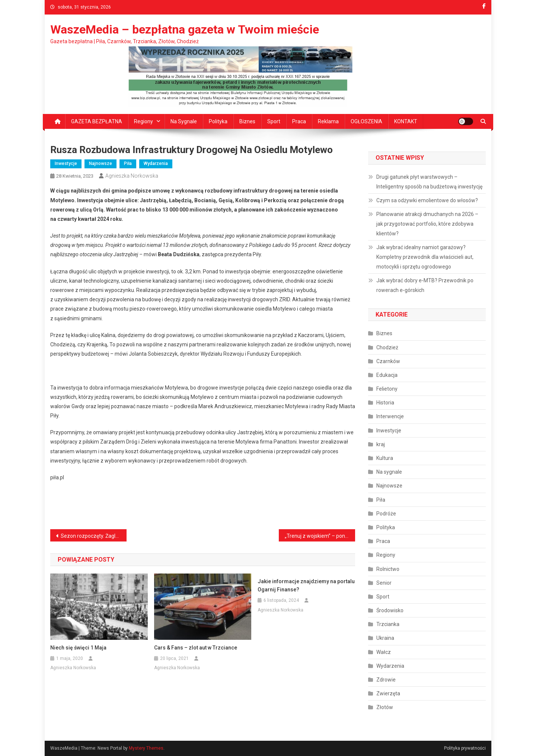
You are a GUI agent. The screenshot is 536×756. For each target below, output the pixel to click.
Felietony (387, 389)
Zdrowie (386, 680)
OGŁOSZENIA (366, 121)
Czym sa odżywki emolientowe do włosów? (427, 200)
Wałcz (384, 652)
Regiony (143, 121)
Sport (274, 121)
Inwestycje (66, 163)
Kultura (385, 458)
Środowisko (390, 610)
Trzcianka (388, 624)
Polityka (218, 121)
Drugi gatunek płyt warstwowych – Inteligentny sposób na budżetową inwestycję (429, 182)
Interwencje (390, 416)
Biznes (247, 121)
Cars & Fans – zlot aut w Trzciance (196, 648)
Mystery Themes (146, 748)
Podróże (386, 514)
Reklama (328, 121)
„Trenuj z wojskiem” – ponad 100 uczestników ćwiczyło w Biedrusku (320, 536)
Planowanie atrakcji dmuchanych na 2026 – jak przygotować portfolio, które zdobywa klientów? (427, 224)
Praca (299, 121)
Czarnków (388, 361)
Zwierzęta (388, 693)
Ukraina (385, 638)
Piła (128, 163)
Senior (384, 583)
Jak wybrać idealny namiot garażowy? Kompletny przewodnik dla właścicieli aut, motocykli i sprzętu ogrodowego (425, 257)
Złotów (385, 707)
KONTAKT (406, 121)
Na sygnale (184, 121)
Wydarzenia (156, 163)
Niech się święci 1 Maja (78, 648)
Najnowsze (100, 163)
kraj (381, 444)
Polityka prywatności (465, 748)
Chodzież (387, 347)
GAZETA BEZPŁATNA (97, 121)
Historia (385, 403)
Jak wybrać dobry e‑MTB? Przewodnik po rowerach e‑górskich (425, 285)
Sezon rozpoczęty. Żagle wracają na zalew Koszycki (94, 536)
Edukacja (387, 375)
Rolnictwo (388, 569)
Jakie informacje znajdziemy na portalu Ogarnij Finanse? (306, 585)
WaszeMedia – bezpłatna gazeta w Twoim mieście (185, 29)
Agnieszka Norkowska (132, 176)
